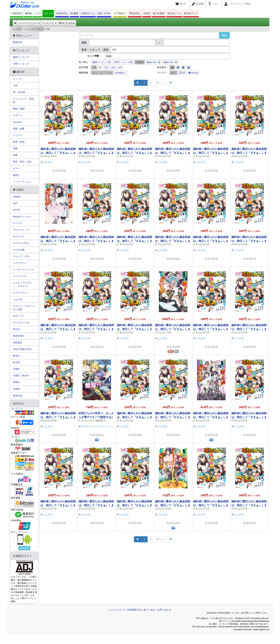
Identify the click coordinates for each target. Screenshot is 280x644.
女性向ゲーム (88, 13)
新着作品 (17, 42)
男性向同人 (135, 13)
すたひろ (48, 156)
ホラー (16, 168)
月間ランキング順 (123, 62)
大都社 (16, 369)
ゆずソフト (19, 316)
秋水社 (16, 356)
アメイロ (17, 223)
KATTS (17, 210)
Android (193, 73)
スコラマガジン (21, 293)
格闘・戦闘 (19, 109)
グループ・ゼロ (21, 256)
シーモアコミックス (23, 270)
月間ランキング (21, 64)
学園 (15, 148)
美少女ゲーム (174, 13)
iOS (182, 73)
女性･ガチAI (104, 13)
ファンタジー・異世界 (23, 100)
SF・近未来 (19, 92)
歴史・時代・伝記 (22, 162)
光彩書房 (17, 343)
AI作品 (147, 13)
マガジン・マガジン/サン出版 (24, 308)
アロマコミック (21, 230)
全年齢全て (121, 73)
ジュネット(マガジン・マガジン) (23, 284)
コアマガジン (20, 263)
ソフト (38, 13)
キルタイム (19, 236)
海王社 (16, 329)
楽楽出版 (17, 396)
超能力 (16, 175)
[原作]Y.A (101, 421)
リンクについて (117, 610)
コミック (48, 13)
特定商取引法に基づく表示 (141, 610)
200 (113, 68)
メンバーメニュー (29, 23)
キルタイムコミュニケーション (98, 426)
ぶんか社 (48, 162)
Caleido (17, 197)
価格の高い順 (170, 62)
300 (120, 68)
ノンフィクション (22, 182)
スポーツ (17, 115)
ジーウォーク (20, 276)
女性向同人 (62, 13)
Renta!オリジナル (22, 217)
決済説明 (24, 548)
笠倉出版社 (19, 336)
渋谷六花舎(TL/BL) (23, 349)
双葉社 (16, 382)
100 (106, 68)
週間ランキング (21, 57)
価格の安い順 (153, 62)
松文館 (16, 362)
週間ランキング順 (101, 62)
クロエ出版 (19, 250)
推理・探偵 (19, 142)
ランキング (49, 23)
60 (100, 68)
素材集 (28, 13)
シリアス (17, 135)
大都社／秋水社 (21, 376)
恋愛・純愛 (19, 129)
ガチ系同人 (120, 13)
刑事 (15, 155)
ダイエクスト (88, 421)
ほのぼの (17, 122)
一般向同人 (17, 13)
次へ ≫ (160, 83)
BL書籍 (74, 13)
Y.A (55, 156)
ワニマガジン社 (21, 323)
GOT (15, 203)
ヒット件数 (93, 56)
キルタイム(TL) (21, 243)
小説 (15, 86)
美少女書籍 (159, 13)
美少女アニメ (191, 13)
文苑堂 (16, 389)
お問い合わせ (164, 610)
